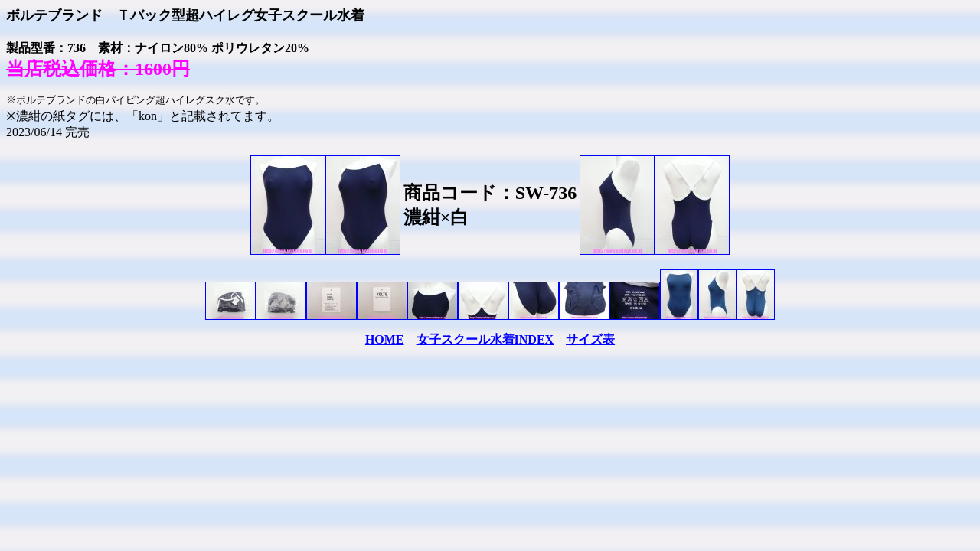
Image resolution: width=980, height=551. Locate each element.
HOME (385, 339)
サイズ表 (590, 339)
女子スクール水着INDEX (485, 339)
